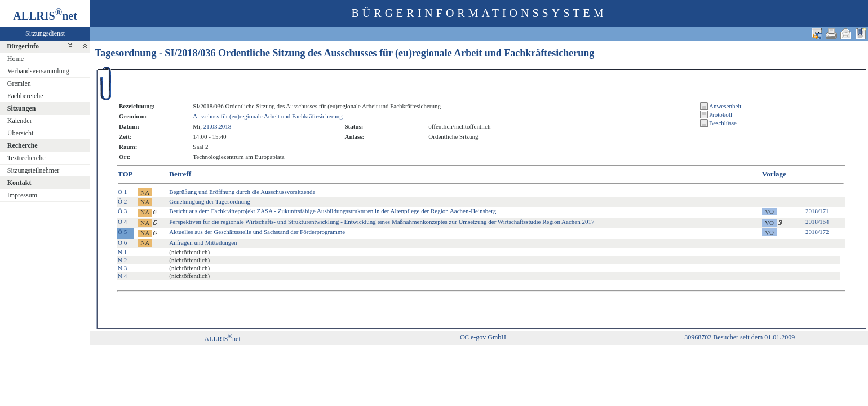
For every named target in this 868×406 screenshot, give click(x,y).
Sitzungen (22, 108)
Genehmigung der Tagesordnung (210, 201)
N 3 (122, 268)
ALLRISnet (222, 339)
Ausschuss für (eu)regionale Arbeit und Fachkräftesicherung (267, 116)
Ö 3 (122, 211)
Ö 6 (122, 242)
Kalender (20, 121)
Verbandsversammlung (38, 71)
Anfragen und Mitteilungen (203, 242)
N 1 (122, 252)
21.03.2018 (218, 126)
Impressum (22, 195)
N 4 (122, 276)
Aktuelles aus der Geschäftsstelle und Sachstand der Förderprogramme (257, 232)
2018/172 (817, 232)
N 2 (122, 260)
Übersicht (21, 133)
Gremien (19, 83)
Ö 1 (122, 192)
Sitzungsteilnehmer (34, 170)
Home (15, 59)
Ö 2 (122, 201)
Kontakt (19, 183)
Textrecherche (26, 158)
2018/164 (817, 222)
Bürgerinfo (23, 46)
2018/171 (817, 211)
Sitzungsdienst (45, 33)
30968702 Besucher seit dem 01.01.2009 (739, 337)
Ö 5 (122, 232)
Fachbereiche (25, 96)
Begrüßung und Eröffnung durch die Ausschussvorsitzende (242, 192)
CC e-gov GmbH (483, 337)
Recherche (23, 145)
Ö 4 (122, 222)
